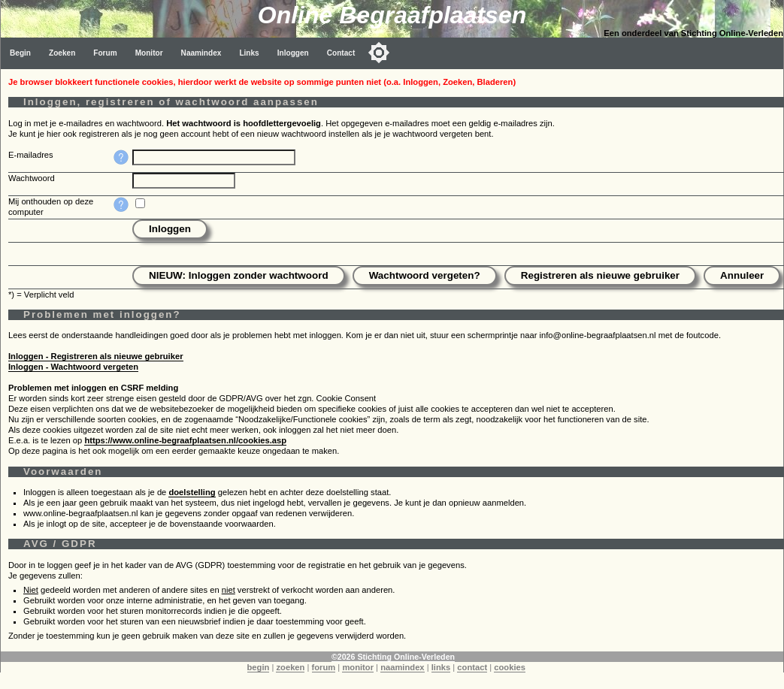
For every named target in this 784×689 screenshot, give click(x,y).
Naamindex (201, 53)
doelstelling (192, 492)
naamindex (402, 667)
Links (249, 53)
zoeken (290, 667)
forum (324, 667)
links (441, 667)
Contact (341, 53)
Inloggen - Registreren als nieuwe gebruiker (96, 356)
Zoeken (62, 53)
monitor (358, 667)
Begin (20, 53)
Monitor (149, 53)
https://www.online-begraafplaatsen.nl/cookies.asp (185, 440)
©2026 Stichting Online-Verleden (393, 657)
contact (472, 667)
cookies (510, 667)
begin (259, 667)
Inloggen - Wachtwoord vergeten (73, 367)
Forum (105, 53)
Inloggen (293, 53)
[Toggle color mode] (379, 53)
